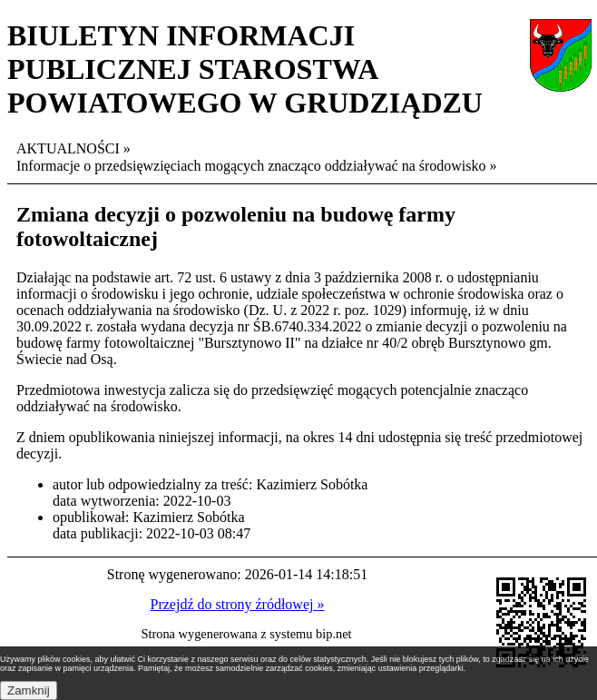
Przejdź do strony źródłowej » (238, 604)
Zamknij (29, 690)
